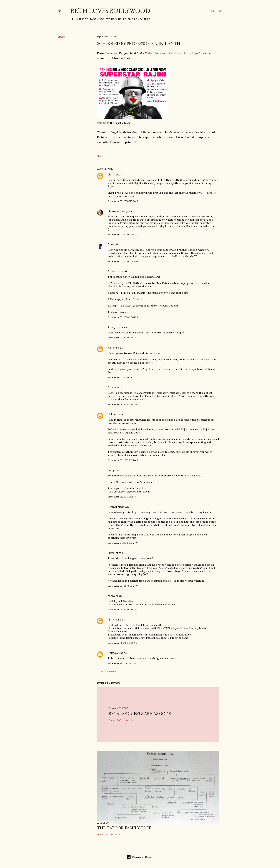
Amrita (112, 387)
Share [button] (61, 37)
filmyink (113, 620)
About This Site (108, 19)
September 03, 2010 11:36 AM (123, 201)
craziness (154, 353)
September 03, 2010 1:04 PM (123, 261)
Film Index (78, 19)
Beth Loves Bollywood (110, 11)
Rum (111, 244)
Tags (92, 19)
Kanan (112, 348)
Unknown (114, 414)
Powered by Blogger (140, 857)
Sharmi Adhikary (118, 211)
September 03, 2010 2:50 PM (123, 317)
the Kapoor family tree (124, 828)
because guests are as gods (140, 713)
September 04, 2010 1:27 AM (122, 404)
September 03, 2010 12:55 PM (123, 234)
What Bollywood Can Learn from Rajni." (173, 53)
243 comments (125, 720)
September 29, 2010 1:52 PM (122, 663)
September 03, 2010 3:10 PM (123, 377)
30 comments (113, 834)
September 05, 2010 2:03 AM (123, 460)
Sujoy (111, 470)
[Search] (217, 11)
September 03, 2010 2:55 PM (122, 338)
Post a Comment (107, 671)
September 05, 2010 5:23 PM (122, 497)
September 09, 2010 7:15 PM (122, 610)
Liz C (111, 175)
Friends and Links (135, 19)
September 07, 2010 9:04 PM (123, 543)
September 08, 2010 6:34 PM (123, 586)
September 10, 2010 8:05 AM (123, 643)
